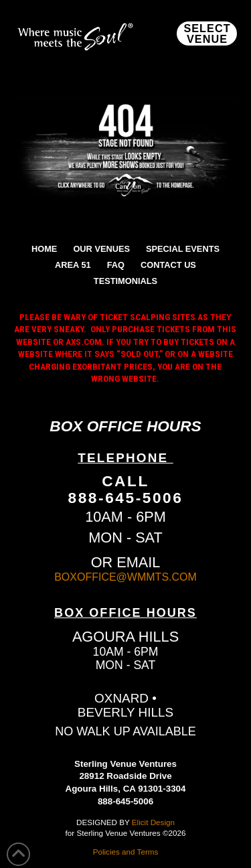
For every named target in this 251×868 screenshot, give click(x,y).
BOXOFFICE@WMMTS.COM (125, 577)
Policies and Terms (126, 852)
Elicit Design (153, 822)
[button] (207, 33)
